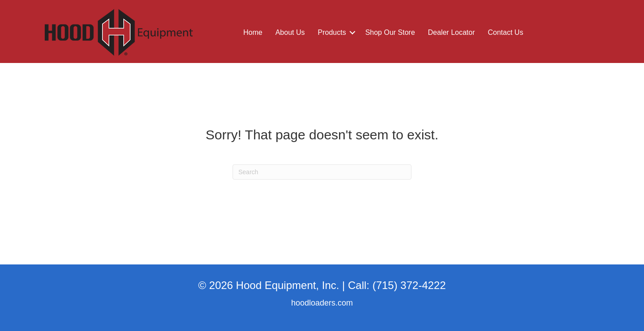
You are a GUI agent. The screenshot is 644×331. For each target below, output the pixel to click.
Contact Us (506, 32)
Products (332, 32)
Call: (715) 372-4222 (397, 285)
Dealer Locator (451, 32)
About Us (290, 32)
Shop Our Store (390, 32)
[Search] (322, 172)
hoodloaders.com (322, 303)
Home (253, 32)
